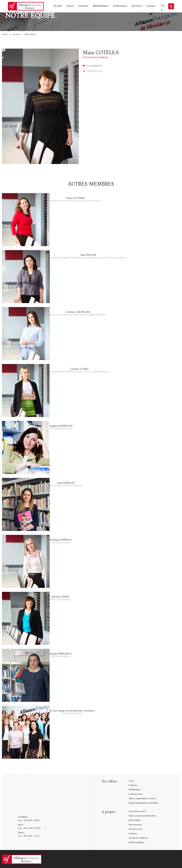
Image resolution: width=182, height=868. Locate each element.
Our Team (16, 34)
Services (136, 6)
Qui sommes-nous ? (138, 811)
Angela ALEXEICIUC (61, 426)
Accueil (58, 6)
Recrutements (135, 825)
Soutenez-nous (136, 829)
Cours (70, 6)
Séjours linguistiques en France (143, 798)
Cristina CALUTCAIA (78, 312)
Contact (151, 6)
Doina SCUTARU (75, 198)
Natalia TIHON (60, 597)
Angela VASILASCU (61, 654)
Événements (120, 6)
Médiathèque (100, 6)
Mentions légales (136, 842)
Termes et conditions (138, 838)
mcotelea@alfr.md (94, 66)
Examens (83, 6)
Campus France (136, 794)
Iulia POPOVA (88, 255)
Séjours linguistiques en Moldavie (144, 803)
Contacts (133, 834)
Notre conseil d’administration (142, 816)
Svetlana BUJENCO (61, 540)
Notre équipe (135, 820)
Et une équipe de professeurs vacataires (72, 711)
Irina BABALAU (66, 483)
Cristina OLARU (79, 369)
